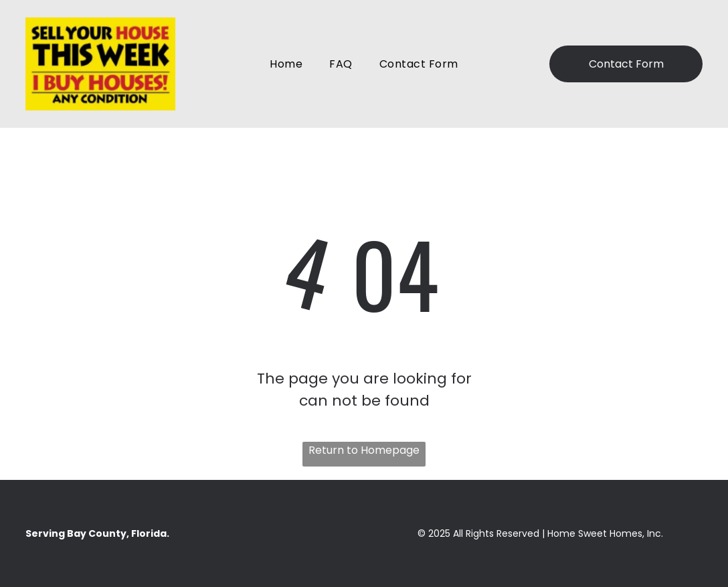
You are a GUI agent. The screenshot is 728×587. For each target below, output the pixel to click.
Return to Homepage (364, 450)
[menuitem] (286, 64)
